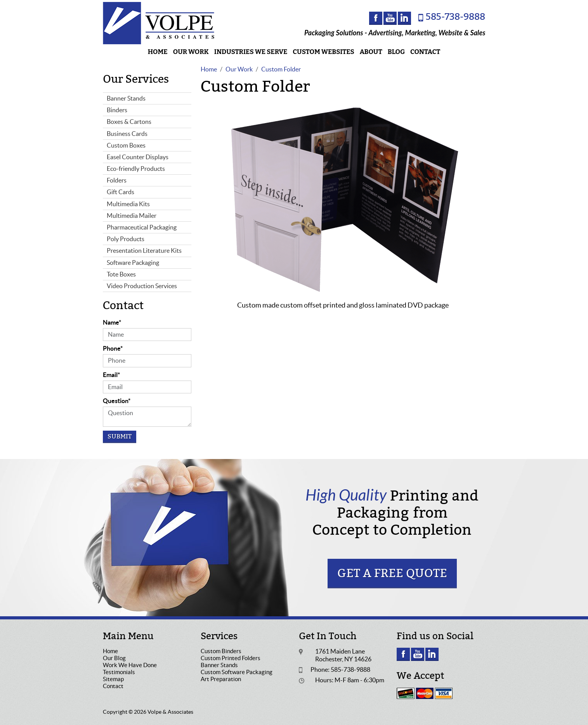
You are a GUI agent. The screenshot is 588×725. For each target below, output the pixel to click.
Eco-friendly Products (136, 169)
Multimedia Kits (128, 204)
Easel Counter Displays (138, 157)
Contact (425, 52)
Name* (112, 322)
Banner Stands (126, 98)
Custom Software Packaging (237, 672)
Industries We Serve (251, 52)
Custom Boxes (126, 145)
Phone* (113, 348)
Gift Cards (121, 192)
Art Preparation (221, 679)
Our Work (191, 52)
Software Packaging (133, 263)
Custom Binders (221, 651)
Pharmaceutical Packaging (142, 227)
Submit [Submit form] (120, 436)
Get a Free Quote (392, 573)
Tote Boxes (121, 274)
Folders (117, 180)
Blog (396, 52)
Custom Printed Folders (231, 658)
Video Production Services (142, 286)
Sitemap (113, 679)
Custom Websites (323, 52)
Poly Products (126, 239)
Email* (111, 375)
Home (158, 52)
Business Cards (127, 134)
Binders (117, 110)
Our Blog (114, 658)
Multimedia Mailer (132, 216)
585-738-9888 (455, 17)
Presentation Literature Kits (144, 250)
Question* (117, 401)
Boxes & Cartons (129, 122)
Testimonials (119, 672)
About (371, 52)
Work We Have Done (130, 665)
